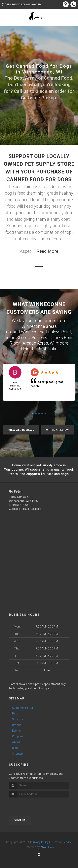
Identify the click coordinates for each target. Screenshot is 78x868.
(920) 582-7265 (19, 505)
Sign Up (20, 820)
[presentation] (30, 805)
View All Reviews (21, 430)
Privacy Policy (40, 842)
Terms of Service (61, 842)
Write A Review (58, 430)
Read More (47, 251)
